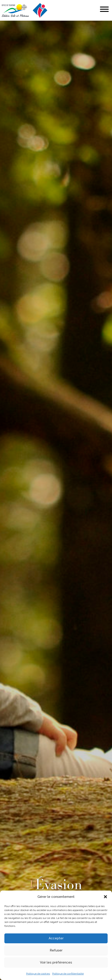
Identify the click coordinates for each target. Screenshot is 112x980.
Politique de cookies (38, 974)
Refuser (56, 950)
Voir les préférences (56, 962)
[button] (105, 897)
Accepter (56, 938)
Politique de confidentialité (68, 974)
